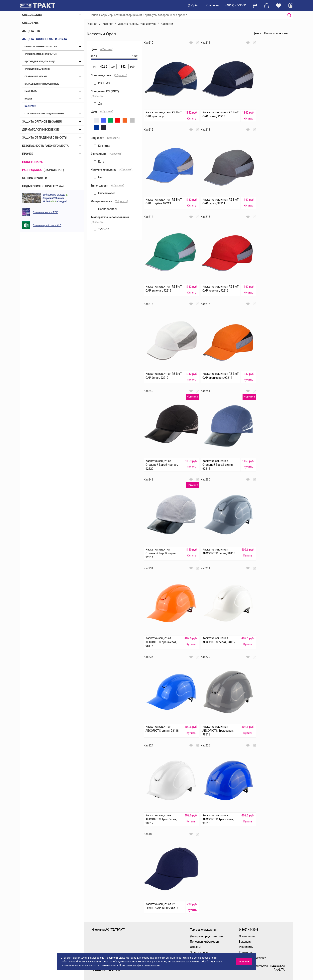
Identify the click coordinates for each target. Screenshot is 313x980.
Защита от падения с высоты (45, 138)
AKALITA (279, 970)
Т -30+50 (101, 229)
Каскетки (30, 106)
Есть (99, 162)
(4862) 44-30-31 (236, 5)
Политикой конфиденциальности (139, 965)
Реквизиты (246, 947)
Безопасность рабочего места (45, 146)
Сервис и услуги (35, 178)
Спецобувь (30, 23)
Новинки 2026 (32, 162)
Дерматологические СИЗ (41, 130)
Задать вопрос (200, 952)
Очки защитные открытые (41, 47)
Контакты (213, 5)
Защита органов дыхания (42, 122)
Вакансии (245, 942)
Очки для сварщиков (37, 69)
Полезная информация (205, 942)
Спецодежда (32, 15)
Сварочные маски (36, 76)
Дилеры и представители (207, 936)
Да (98, 104)
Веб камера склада (54, 195)
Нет (98, 177)
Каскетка (102, 146)
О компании (247, 936)
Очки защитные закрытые (41, 54)
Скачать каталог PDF (45, 212)
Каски (28, 99)
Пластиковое (104, 193)
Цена (256, 33)
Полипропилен (106, 209)
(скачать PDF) (54, 170)
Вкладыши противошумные (42, 84)
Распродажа (32, 170)
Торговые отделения (204, 930)
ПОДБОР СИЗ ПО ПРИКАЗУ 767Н (44, 186)
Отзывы (195, 947)
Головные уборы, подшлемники (44, 114)
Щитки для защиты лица (40, 61)
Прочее (28, 154)
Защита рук (31, 31)
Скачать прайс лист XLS (47, 225)
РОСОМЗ (102, 83)
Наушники (31, 91)
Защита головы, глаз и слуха (45, 39)
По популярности (275, 33)
